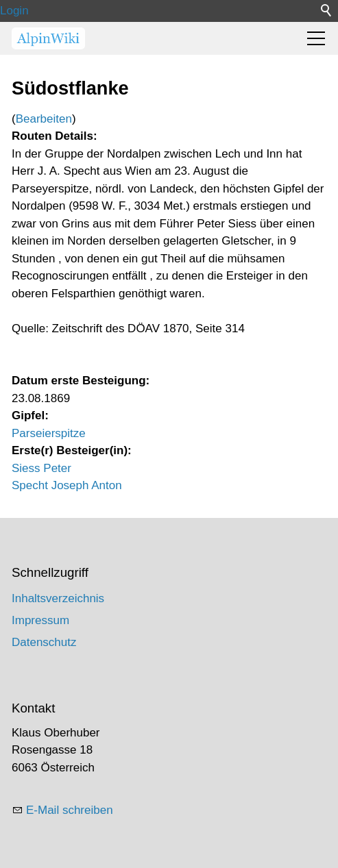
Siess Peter (41, 468)
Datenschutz (44, 642)
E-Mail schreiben (70, 810)
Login (14, 11)
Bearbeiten (44, 119)
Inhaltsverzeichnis (58, 598)
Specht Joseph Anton (67, 485)
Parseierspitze (49, 433)
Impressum (40, 620)
